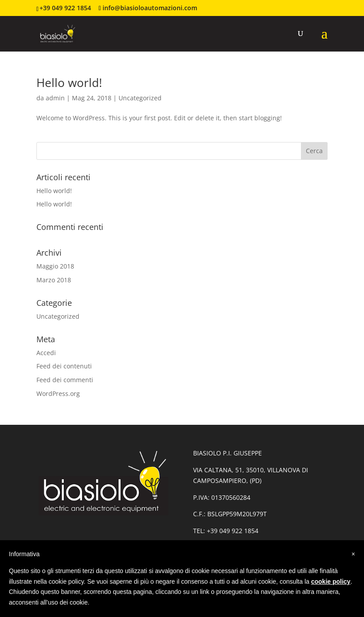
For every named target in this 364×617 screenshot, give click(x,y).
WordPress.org (58, 394)
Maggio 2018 (55, 266)
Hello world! (69, 83)
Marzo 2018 (54, 280)
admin (55, 98)
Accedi (46, 353)
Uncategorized (140, 98)
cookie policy (331, 581)
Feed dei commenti (65, 380)
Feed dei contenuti (64, 366)
